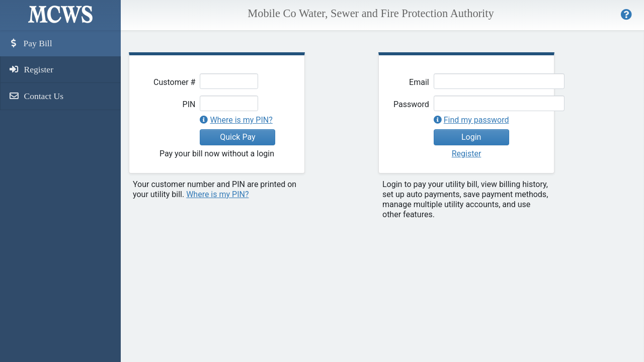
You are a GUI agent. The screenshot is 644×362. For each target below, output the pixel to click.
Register (31, 69)
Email (419, 82)
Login (471, 137)
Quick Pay (237, 137)
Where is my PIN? (241, 120)
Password (411, 104)
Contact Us (36, 96)
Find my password (476, 120)
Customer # (174, 82)
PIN (189, 104)
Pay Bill (30, 43)
